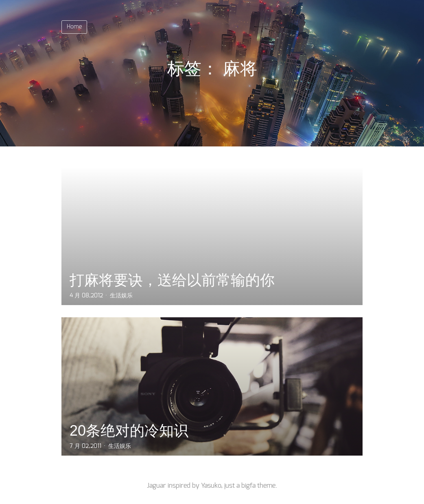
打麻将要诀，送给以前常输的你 (172, 280)
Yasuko (211, 486)
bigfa (248, 486)
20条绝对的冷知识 (129, 431)
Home (74, 27)
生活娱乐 (121, 296)
